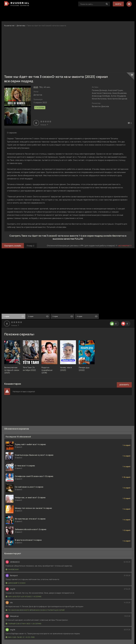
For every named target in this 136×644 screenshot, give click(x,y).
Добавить (124, 385)
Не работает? (125, 246)
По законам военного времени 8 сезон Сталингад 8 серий (35, 610)
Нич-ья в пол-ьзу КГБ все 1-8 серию (24, 597)
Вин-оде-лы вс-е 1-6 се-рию (20, 637)
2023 (36, 87)
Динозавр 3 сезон (16, 583)
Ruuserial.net (9, 26)
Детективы (21, 26)
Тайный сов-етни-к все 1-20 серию (24, 624)
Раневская (12, 569)
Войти (118, 4)
